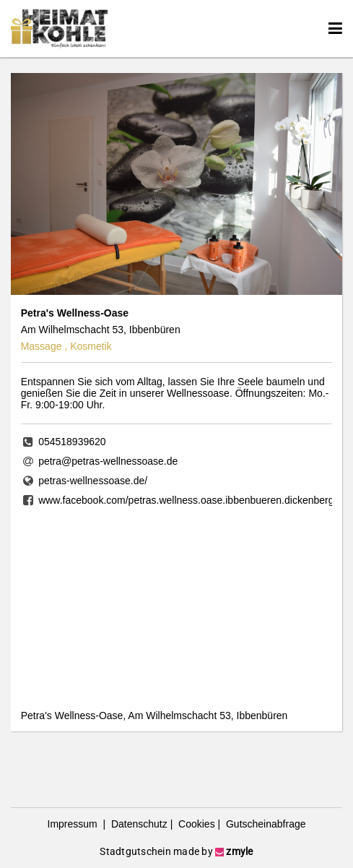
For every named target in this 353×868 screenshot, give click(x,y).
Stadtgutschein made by (176, 851)
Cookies (195, 824)
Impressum (74, 824)
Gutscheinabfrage (264, 824)
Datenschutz (138, 824)
